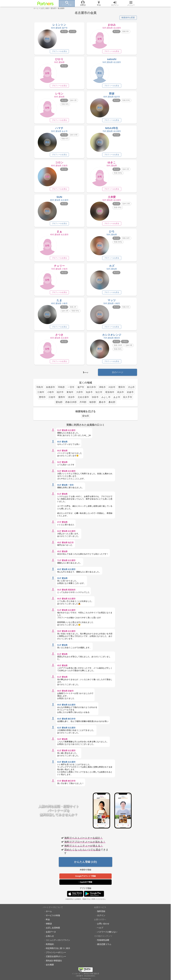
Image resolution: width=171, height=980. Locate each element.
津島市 (102, 388)
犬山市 (131, 388)
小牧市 (51, 393)
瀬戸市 (81, 388)
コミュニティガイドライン (58, 941)
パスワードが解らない (107, 933)
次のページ (118, 373)
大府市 (80, 393)
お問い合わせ (103, 925)
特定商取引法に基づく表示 (58, 950)
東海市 (70, 393)
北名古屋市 (83, 398)
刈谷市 (112, 388)
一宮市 (71, 388)
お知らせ (50, 937)
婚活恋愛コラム (104, 946)
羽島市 (40, 388)
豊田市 (122, 388)
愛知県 (86, 417)
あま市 (117, 398)
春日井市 (91, 388)
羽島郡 (61, 388)
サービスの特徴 (53, 917)
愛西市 (62, 398)
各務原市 (50, 388)
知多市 (89, 393)
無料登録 (101, 913)
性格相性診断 (103, 941)
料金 (48, 921)
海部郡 (93, 403)
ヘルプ (100, 929)
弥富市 (95, 398)
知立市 (99, 393)
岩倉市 (130, 393)
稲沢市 (60, 393)
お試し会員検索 (53, 929)
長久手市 (128, 398)
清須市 (71, 398)
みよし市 (106, 398)
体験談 (49, 925)
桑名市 (102, 403)
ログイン (101, 917)
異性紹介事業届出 (54, 962)
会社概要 (50, 966)
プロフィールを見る (59, 51)
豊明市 (42, 398)
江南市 (41, 393)
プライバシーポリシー (56, 954)
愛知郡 (59, 403)
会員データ (51, 933)
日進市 (52, 398)
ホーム (49, 913)
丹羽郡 (83, 403)
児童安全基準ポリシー (56, 958)
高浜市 (120, 393)
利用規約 (50, 946)
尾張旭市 (110, 393)
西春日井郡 (71, 403)
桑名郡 (112, 403)
